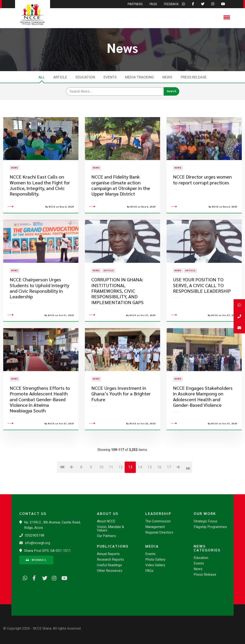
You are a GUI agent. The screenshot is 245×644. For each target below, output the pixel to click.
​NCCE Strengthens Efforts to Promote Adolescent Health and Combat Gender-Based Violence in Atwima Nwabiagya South (40, 423)
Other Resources (110, 571)
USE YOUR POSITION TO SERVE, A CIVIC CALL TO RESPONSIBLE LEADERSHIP (202, 310)
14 (140, 491)
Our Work (205, 513)
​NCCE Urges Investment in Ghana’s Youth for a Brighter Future (121, 418)
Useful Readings (109, 565)
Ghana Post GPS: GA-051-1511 (47, 551)
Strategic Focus (205, 521)
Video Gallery (155, 565)
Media (152, 546)
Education (85, 77)
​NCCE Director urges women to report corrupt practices (202, 192)
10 (101, 491)
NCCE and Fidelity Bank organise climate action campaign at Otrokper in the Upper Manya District (121, 197)
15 (150, 491)
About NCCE (106, 521)
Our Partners (106, 536)
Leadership (158, 513)
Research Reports (110, 560)
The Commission (158, 521)
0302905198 (35, 535)
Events (110, 77)
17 (169, 491)
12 (121, 491)
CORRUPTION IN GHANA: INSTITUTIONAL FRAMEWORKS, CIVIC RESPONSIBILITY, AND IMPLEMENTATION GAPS (117, 315)
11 (111, 491)
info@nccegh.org (38, 543)
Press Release (194, 77)
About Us (108, 513)
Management (155, 527)
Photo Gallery (155, 560)
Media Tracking (139, 77)
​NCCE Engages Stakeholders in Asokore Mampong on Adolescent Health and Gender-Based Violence (203, 421)
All (42, 77)
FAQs (149, 571)
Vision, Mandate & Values (110, 529)
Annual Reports (108, 554)
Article (60, 77)
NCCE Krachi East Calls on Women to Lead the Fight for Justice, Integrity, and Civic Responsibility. (40, 197)
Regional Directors (159, 533)
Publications (113, 546)
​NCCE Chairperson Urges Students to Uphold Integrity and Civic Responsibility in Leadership (39, 312)
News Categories (207, 548)
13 (130, 491)
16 (159, 491)
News (167, 77)
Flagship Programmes (210, 527)
